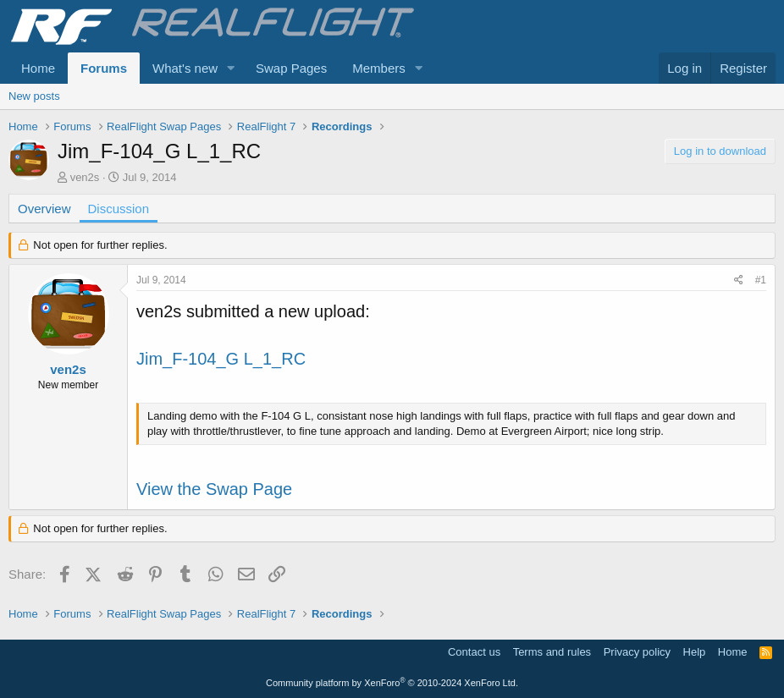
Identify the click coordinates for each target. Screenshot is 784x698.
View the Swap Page (214, 489)
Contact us (474, 652)
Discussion (119, 209)
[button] (231, 68)
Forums (104, 68)
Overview (44, 209)
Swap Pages (291, 68)
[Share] (739, 280)
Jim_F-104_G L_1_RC (221, 359)
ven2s (85, 177)
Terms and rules (552, 652)
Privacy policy (637, 652)
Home (38, 68)
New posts (34, 96)
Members (379, 68)
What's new (185, 68)
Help (695, 652)
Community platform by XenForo (392, 683)
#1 (761, 280)
